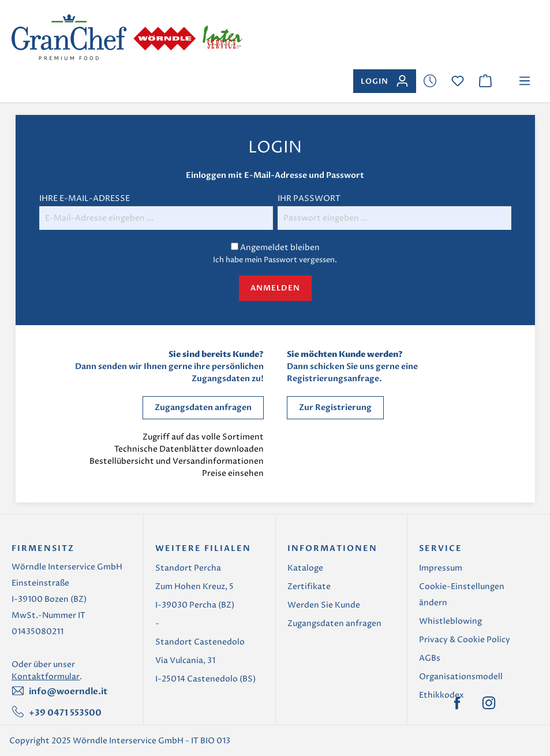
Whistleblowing (450, 621)
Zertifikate (309, 586)
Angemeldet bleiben (280, 247)
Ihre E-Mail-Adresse (85, 198)
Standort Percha (188, 568)
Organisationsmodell (461, 677)
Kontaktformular (46, 677)
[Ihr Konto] (385, 81)
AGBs (430, 658)
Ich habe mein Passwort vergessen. (275, 260)
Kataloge (305, 568)
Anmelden (275, 288)
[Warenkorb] (485, 81)
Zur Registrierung (335, 407)
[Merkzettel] (430, 81)
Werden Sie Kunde (324, 605)
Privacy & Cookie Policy (465, 640)
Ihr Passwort (309, 198)
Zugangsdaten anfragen (203, 407)
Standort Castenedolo (200, 642)
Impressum (441, 568)
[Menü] (525, 81)
